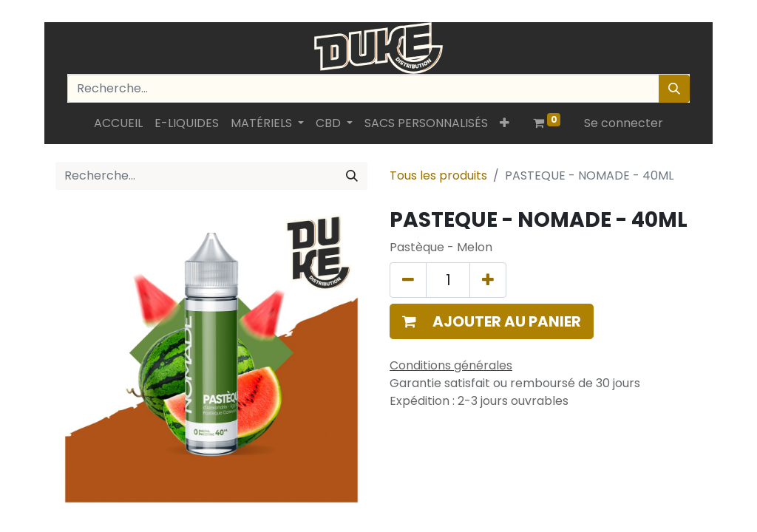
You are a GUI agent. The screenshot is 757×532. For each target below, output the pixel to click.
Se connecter (624, 123)
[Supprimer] (408, 280)
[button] (505, 123)
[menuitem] (118, 123)
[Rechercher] (674, 89)
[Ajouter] (488, 280)
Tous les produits (438, 175)
